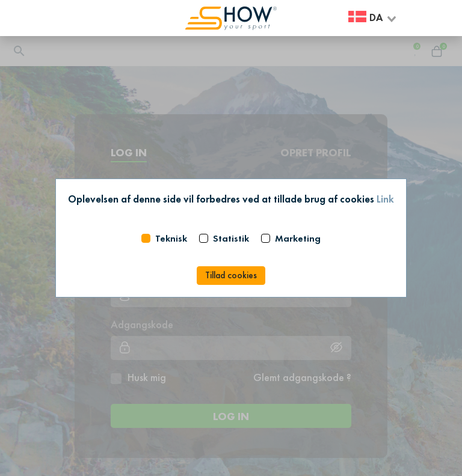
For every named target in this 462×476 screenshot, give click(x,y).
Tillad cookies (231, 275)
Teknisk (171, 238)
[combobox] (373, 18)
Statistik (231, 238)
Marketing (298, 238)
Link (385, 199)
